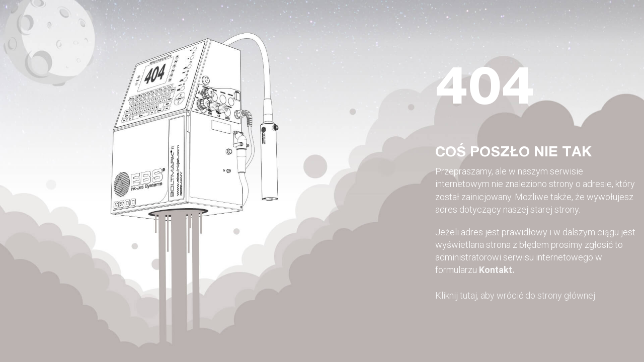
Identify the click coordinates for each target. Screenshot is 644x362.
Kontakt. (497, 270)
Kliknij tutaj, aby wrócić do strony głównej (515, 295)
